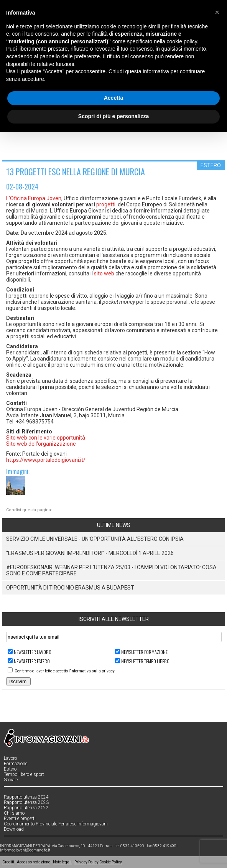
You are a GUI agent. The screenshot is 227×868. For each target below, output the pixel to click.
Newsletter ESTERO (32, 661)
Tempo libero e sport (24, 774)
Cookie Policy (111, 862)
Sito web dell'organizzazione (41, 444)
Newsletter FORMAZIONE (144, 652)
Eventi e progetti (20, 819)
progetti (106, 204)
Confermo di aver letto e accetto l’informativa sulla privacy (65, 671)
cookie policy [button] (182, 41)
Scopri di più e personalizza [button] (113, 116)
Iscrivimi (18, 681)
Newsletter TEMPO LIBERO (145, 661)
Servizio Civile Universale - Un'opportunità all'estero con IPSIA (95, 539)
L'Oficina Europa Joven (34, 198)
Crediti (8, 862)
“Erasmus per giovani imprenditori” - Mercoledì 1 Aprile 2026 (90, 553)
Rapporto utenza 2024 (26, 797)
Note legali (62, 862)
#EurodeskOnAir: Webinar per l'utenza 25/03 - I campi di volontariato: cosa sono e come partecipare (111, 570)
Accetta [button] (114, 98)
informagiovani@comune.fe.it (25, 850)
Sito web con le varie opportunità (46, 438)
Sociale (11, 780)
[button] (217, 12)
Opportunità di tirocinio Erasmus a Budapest (70, 588)
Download (14, 829)
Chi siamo (14, 813)
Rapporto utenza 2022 (26, 808)
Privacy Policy (86, 862)
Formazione (16, 764)
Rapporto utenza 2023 (26, 802)
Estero (10, 769)
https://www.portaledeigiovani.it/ (46, 460)
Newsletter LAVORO (33, 652)
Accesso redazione (34, 862)
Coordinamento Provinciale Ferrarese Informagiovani (56, 824)
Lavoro (10, 758)
